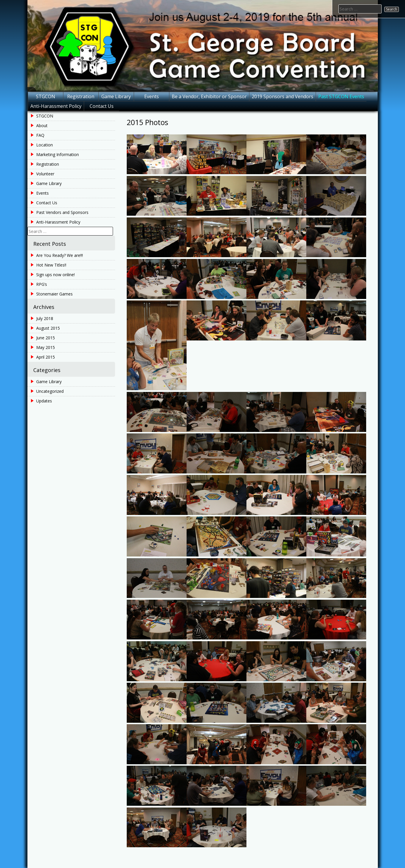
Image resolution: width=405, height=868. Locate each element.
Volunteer (45, 174)
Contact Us (102, 106)
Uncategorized (50, 391)
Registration (81, 96)
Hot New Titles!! (51, 265)
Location (45, 145)
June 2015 (46, 338)
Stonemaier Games (54, 294)
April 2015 (46, 357)
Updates (44, 401)
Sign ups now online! (55, 275)
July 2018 (45, 318)
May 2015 (46, 347)
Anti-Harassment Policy (56, 106)
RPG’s (42, 284)
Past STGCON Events (341, 96)
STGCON (46, 96)
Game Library (116, 96)
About (42, 126)
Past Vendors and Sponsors (62, 212)
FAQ (40, 135)
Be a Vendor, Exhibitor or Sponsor (209, 96)
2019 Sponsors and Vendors (283, 96)
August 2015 (48, 328)
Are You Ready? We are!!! (60, 255)
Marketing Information (58, 154)
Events (152, 96)
